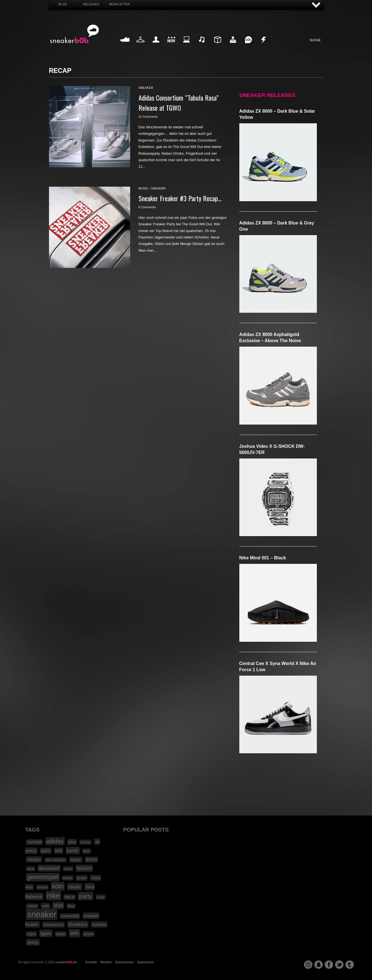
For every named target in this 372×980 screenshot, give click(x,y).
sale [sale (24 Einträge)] (45, 906)
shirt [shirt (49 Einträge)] (58, 905)
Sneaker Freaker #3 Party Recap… (180, 198)
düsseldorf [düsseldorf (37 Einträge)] (49, 868)
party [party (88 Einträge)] (86, 896)
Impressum (146, 962)
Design (217, 46)
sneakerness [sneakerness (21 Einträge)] (54, 925)
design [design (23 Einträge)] (76, 860)
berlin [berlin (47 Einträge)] (73, 851)
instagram (308, 965)
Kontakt (91, 962)
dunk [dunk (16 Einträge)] (31, 869)
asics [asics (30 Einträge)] (46, 851)
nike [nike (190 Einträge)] (53, 896)
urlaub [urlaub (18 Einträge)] (61, 934)
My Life (156, 46)
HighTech (233, 46)
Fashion (141, 46)
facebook (329, 965)
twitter (339, 965)
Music (202, 46)
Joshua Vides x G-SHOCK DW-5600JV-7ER (272, 449)
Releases (91, 4)
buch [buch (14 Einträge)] (87, 851)
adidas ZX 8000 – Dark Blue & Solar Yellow (277, 114)
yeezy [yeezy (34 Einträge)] (33, 942)
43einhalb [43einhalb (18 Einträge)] (34, 842)
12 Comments (148, 117)
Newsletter (119, 4)
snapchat (319, 965)
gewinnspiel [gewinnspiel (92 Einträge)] (43, 877)
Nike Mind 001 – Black (263, 558)
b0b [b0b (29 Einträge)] (59, 851)
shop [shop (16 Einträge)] (71, 906)
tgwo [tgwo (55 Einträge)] (46, 933)
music (143, 188)
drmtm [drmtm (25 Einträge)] (91, 860)
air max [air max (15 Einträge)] (85, 842)
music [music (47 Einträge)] (75, 887)
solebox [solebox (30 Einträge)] (99, 925)
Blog (63, 4)
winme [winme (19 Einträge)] (89, 934)
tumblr (350, 965)
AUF (316, 5)
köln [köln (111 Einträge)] (58, 886)
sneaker (146, 88)
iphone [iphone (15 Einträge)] (68, 878)
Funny (248, 46)
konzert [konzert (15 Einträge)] (42, 887)
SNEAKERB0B (75, 34)
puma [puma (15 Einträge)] (101, 897)
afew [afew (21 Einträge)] (72, 842)
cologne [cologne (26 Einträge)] (34, 859)
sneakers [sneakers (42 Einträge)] (78, 924)
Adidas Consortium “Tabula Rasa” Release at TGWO (179, 103)
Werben (106, 962)
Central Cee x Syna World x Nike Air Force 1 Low (278, 667)
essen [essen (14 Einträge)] (68, 869)
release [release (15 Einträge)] (32, 906)
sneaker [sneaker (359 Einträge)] (42, 914)
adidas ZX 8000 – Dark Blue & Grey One (277, 226)
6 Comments (147, 207)
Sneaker (125, 46)
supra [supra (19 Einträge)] (31, 934)
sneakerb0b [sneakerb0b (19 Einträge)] (70, 916)
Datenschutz (124, 962)
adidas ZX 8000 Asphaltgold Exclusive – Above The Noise (270, 338)
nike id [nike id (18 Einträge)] (70, 897)
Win (171, 46)
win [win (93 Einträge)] (74, 933)
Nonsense (264, 46)
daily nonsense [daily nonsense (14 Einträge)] (56, 860)
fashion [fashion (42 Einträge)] (84, 868)
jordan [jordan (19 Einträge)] (82, 878)
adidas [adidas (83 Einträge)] (55, 841)
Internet (187, 46)
